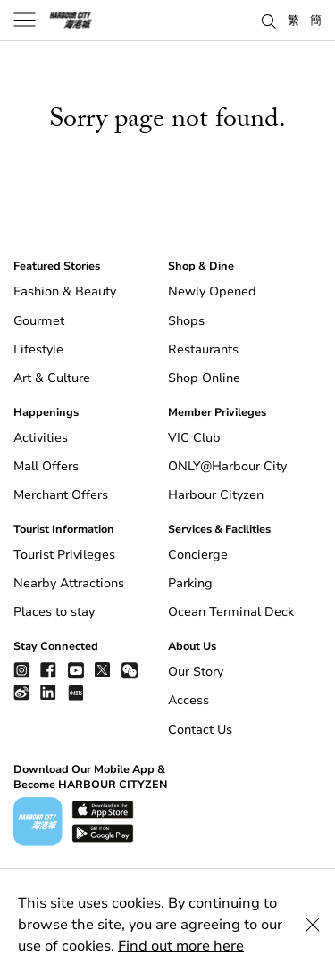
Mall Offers (46, 466)
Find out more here (181, 946)
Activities (41, 438)
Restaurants (203, 349)
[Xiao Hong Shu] (76, 692)
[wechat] (130, 671)
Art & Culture (52, 378)
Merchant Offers (61, 495)
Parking (190, 583)
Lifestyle (38, 349)
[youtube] (76, 670)
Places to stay (54, 612)
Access (188, 700)
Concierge (198, 555)
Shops (186, 321)
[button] (269, 20)
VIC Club (194, 438)
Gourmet (39, 321)
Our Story (196, 672)
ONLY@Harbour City (227, 466)
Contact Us (200, 730)
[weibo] (21, 692)
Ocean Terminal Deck (231, 612)
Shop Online (204, 378)
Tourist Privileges (64, 555)
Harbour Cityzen (216, 495)
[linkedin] (48, 692)
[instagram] (21, 670)
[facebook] (48, 670)
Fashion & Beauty (65, 291)
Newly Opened (212, 291)
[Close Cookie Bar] (313, 925)
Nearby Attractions (69, 583)
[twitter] (103, 670)
